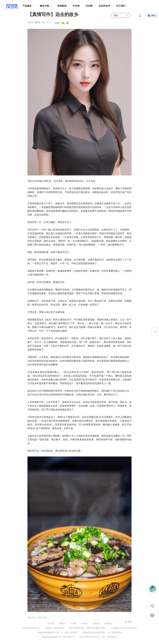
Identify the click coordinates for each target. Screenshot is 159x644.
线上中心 (152, 16)
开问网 (89, 6)
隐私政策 (96, 624)
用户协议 (85, 624)
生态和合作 (104, 6)
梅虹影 (37, 22)
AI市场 (76, 6)
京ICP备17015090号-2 (31, 628)
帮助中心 (63, 624)
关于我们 (51, 624)
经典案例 (62, 6)
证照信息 (108, 624)
